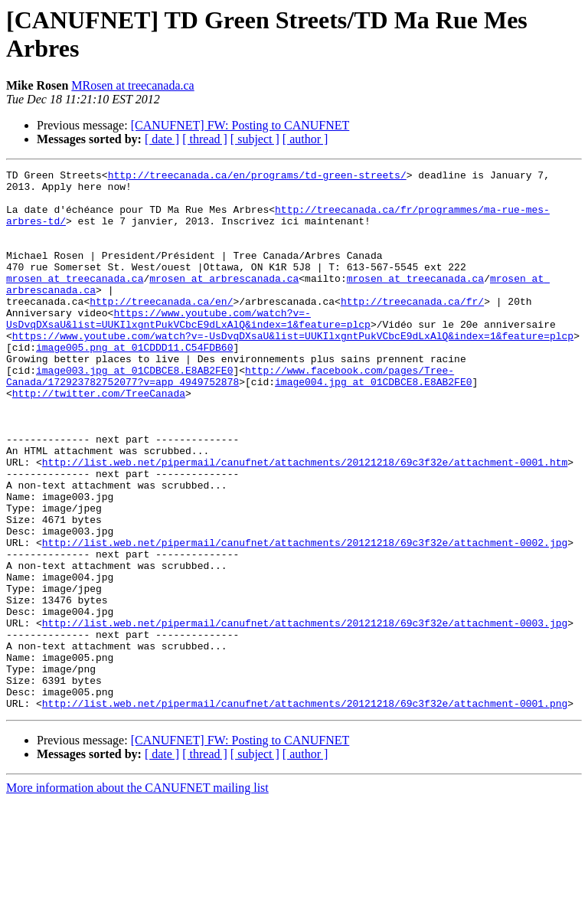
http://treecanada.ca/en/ (161, 329)
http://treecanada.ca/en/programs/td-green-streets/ (257, 177)
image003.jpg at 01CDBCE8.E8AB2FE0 (134, 411)
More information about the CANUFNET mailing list (137, 896)
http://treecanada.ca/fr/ (412, 329)
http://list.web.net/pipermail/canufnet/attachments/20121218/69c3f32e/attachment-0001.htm (305, 522)
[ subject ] (255, 139)
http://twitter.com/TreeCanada (99, 439)
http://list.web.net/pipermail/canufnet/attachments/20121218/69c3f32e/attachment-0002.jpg (305, 618)
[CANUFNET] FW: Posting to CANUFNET (240, 125)
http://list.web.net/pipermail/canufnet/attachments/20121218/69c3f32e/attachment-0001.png (305, 811)
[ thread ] (205, 139)
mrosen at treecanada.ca (75, 301)
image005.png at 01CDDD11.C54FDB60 (134, 384)
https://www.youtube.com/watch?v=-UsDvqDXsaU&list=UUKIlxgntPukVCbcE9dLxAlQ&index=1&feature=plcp (188, 349)
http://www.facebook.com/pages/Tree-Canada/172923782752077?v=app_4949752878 (230, 418)
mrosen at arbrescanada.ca (224, 301)
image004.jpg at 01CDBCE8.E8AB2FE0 (373, 425)
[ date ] (162, 139)
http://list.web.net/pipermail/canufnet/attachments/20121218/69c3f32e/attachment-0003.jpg (305, 714)
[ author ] (305, 139)
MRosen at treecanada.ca (132, 85)
